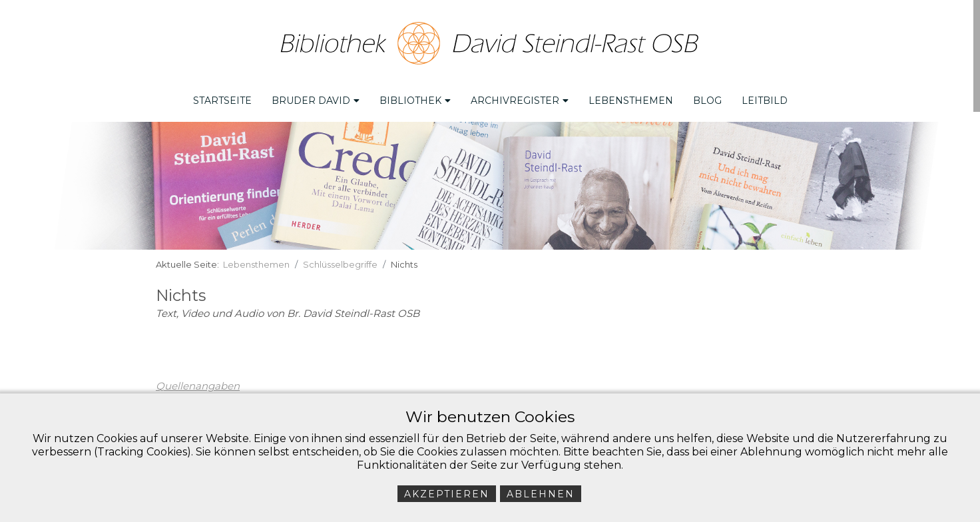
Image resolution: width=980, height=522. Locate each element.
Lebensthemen (631, 101)
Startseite (222, 101)
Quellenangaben (198, 386)
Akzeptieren (447, 494)
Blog (707, 101)
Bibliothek (415, 101)
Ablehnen (541, 494)
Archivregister (520, 101)
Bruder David (316, 101)
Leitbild (765, 101)
